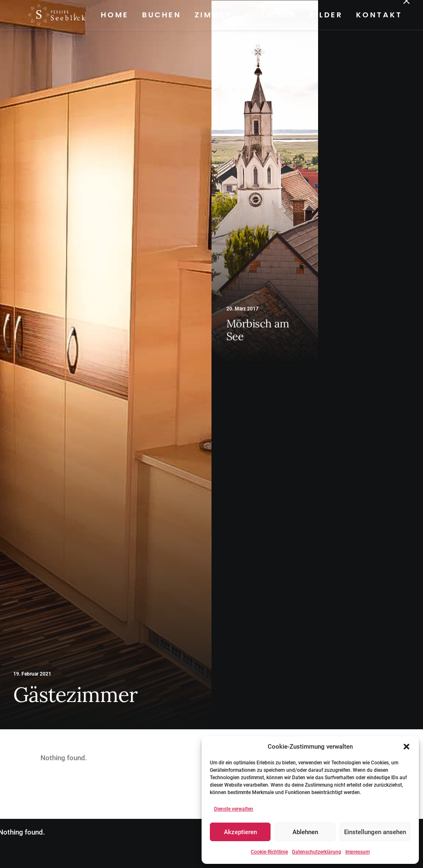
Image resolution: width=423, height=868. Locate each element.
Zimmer (212, 15)
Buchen (160, 15)
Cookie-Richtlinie (269, 852)
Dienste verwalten (234, 809)
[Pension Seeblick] (43, 15)
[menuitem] (116, 15)
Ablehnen (305, 832)
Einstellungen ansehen (375, 832)
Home (113, 15)
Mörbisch (270, 15)
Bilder (325, 15)
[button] (406, 747)
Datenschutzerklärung (317, 852)
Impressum (358, 852)
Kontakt (378, 15)
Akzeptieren (240, 832)
